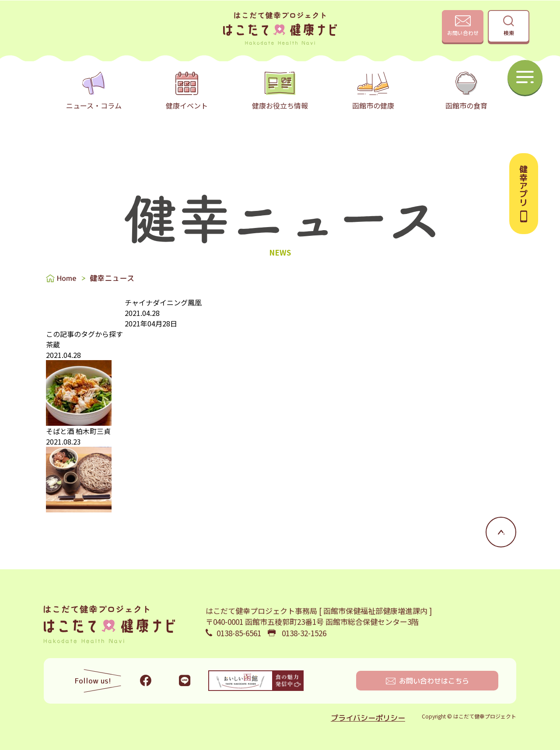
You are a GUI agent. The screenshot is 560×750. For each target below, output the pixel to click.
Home (67, 278)
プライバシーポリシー (368, 718)
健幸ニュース (112, 278)
